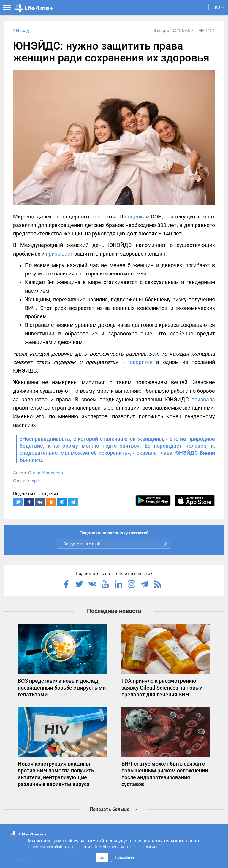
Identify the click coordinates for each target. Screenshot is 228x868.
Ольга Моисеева (46, 473)
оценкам (139, 217)
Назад (20, 31)
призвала (203, 399)
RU (219, 7)
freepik (33, 481)
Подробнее (125, 857)
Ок (102, 857)
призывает (59, 254)
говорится (140, 362)
